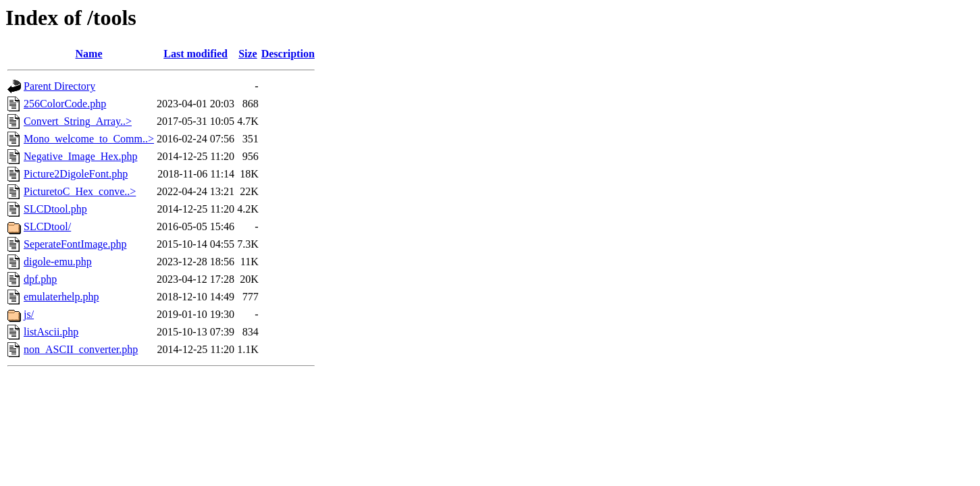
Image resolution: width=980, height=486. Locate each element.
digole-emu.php (58, 262)
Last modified (196, 54)
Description (288, 54)
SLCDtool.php (55, 209)
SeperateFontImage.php (75, 244)
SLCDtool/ (47, 226)
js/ (29, 314)
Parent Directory (59, 86)
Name (89, 54)
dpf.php (40, 279)
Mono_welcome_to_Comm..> (89, 139)
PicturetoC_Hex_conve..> (80, 191)
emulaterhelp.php (61, 297)
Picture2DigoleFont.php (76, 174)
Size (248, 54)
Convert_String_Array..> (78, 121)
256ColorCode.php (65, 104)
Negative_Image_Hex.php (80, 156)
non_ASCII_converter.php (81, 349)
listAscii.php (51, 332)
